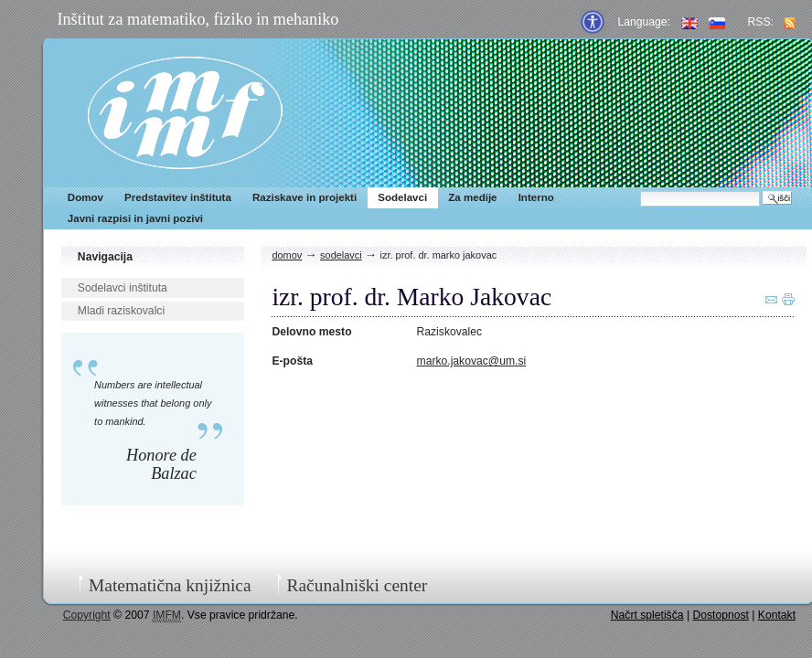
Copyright (87, 615)
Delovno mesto (311, 332)
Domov (85, 197)
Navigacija (105, 257)
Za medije (472, 197)
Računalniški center (357, 585)
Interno (536, 197)
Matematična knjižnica (170, 585)
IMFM (185, 113)
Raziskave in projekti (304, 197)
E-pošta (292, 361)
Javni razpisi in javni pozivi (135, 218)
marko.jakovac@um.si (472, 361)
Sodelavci (402, 197)
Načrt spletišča (647, 615)
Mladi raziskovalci (121, 311)
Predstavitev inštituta (178, 197)
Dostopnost (721, 615)
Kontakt (777, 615)
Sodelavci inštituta (123, 288)
